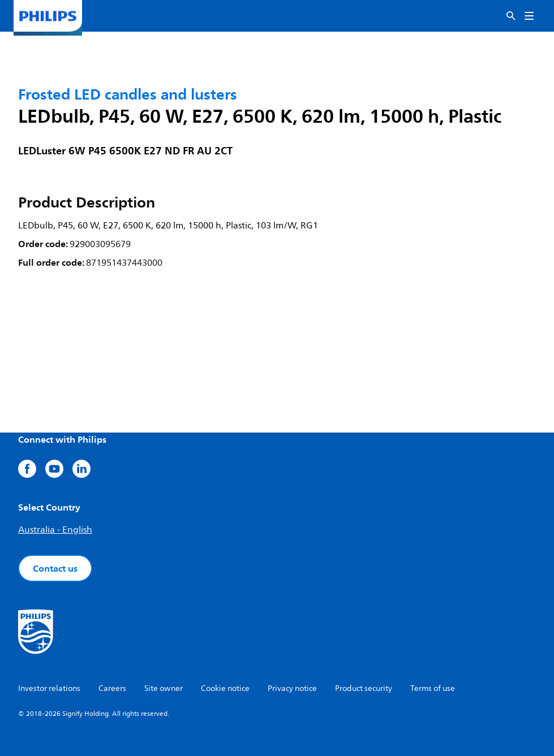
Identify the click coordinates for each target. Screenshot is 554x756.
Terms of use (433, 688)
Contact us (55, 568)
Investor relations (49, 688)
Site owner (164, 688)
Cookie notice (225, 688)
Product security (364, 688)
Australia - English (55, 530)
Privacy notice (292, 688)
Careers (112, 688)
